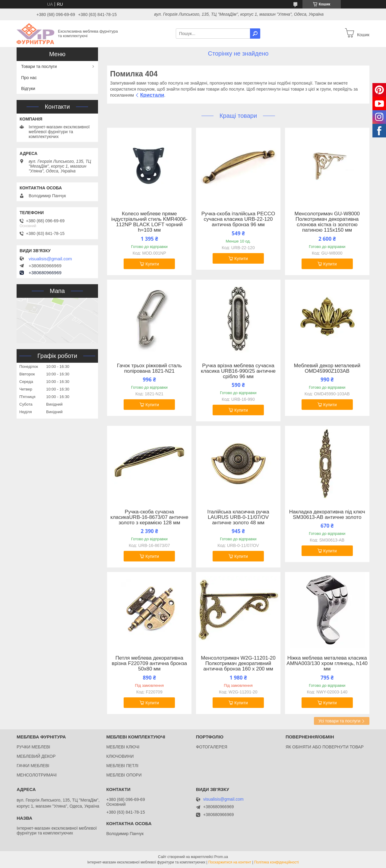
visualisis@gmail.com (50, 259)
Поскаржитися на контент (230, 862)
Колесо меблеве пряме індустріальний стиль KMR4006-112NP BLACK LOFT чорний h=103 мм (149, 222)
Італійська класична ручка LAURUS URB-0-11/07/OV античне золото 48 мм (238, 517)
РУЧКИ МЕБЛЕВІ (33, 747)
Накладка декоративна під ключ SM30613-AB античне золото (327, 515)
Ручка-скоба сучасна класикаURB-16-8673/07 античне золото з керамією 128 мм (149, 517)
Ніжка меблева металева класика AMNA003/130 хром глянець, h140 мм (327, 664)
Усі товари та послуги (339, 721)
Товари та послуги (39, 66)
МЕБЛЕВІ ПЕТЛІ (122, 766)
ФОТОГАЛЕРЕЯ (212, 747)
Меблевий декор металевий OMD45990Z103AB (327, 368)
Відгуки (28, 88)
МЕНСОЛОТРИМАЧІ (37, 775)
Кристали (152, 95)
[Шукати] (255, 34)
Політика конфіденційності (277, 862)
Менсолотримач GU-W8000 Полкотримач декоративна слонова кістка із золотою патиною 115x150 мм (327, 222)
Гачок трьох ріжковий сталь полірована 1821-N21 (149, 368)
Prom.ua (221, 857)
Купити (152, 264)
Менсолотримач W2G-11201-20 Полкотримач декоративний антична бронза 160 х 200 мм (238, 664)
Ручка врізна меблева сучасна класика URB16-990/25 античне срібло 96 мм (238, 371)
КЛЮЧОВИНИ (120, 756)
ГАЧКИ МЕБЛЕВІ (33, 766)
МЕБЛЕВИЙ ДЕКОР (36, 756)
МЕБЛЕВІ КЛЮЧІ (123, 747)
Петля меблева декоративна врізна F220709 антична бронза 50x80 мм (149, 664)
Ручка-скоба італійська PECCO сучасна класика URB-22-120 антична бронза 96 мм (238, 219)
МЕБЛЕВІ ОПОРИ (124, 775)
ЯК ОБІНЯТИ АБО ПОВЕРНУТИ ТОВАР (325, 747)
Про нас (29, 78)
